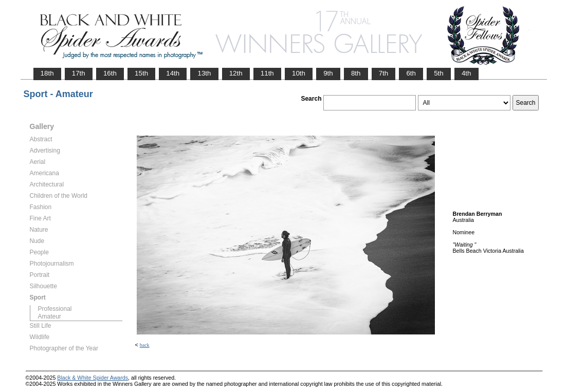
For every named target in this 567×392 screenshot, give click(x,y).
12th (236, 73)
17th (79, 73)
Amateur (50, 316)
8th (356, 73)
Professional (55, 309)
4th (467, 73)
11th (267, 73)
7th (384, 73)
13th (204, 73)
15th (141, 73)
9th (328, 73)
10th (299, 73)
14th (173, 73)
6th (411, 73)
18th (47, 73)
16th (110, 73)
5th (439, 73)
